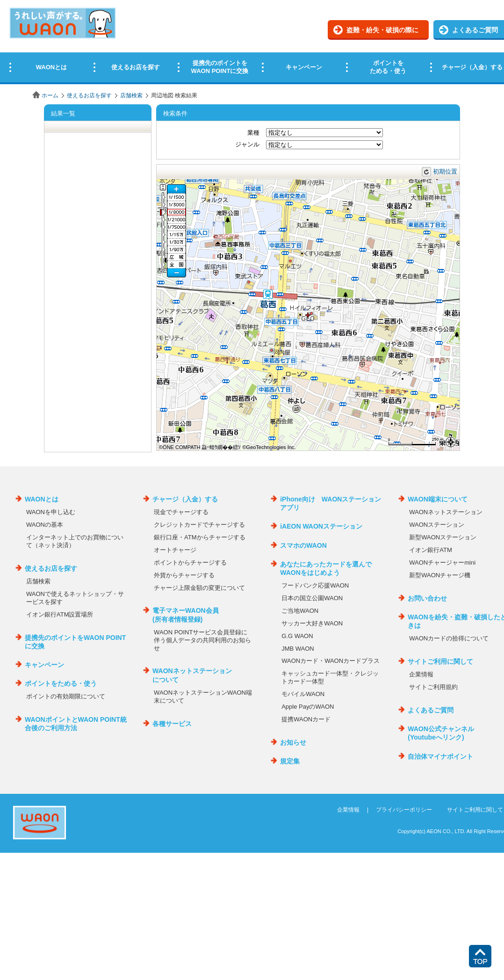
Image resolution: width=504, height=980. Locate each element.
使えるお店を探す (89, 95)
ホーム (50, 95)
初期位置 (445, 171)
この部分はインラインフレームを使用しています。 (252, 43)
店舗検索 (131, 95)
